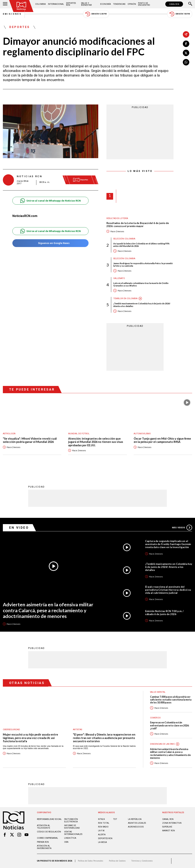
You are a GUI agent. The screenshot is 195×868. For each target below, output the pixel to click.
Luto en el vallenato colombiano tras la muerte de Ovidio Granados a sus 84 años (141, 284)
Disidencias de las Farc (162, 744)
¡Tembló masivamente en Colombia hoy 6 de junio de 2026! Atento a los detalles (142, 305)
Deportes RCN (71, 4)
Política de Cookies (117, 861)
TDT (115, 819)
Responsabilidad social (49, 819)
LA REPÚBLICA (135, 819)
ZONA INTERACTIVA (172, 823)
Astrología (9, 434)
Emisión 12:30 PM (96, 14)
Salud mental (158, 692)
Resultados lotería (117, 218)
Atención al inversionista (44, 847)
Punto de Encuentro (144, 4)
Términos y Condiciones (142, 861)
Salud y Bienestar (86, 4)
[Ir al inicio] (21, 6)
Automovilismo (142, 434)
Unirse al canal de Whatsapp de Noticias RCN (50, 201)
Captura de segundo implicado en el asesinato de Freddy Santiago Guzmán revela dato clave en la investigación (168, 544)
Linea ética (70, 838)
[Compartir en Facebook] (186, 44)
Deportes (20, 27)
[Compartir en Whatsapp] (186, 62)
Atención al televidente (44, 827)
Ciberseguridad (11, 730)
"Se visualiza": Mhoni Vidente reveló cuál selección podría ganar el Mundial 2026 (30, 440)
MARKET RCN (169, 831)
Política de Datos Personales (91, 861)
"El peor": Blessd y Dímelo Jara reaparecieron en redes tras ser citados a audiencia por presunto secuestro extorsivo (104, 738)
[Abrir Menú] (5, 4)
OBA (66, 842)
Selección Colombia (124, 239)
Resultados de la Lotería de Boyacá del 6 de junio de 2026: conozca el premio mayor (138, 225)
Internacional (56, 4)
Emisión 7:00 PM (180, 14)
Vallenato (119, 278)
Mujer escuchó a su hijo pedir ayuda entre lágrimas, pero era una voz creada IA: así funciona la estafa (30, 738)
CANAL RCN (174, 4)
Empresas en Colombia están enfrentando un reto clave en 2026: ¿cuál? (170, 725)
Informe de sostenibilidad (72, 827)
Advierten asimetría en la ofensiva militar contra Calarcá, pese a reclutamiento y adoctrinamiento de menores (48, 610)
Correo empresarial (48, 838)
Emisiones (12, 14)
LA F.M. (101, 831)
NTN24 (101, 819)
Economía (105, 4)
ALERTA (102, 835)
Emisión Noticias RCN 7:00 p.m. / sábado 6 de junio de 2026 (164, 613)
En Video (19, 528)
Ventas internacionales (73, 833)
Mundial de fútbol (79, 434)
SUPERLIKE (167, 827)
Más (182, 528)
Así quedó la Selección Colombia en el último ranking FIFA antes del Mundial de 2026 (141, 245)
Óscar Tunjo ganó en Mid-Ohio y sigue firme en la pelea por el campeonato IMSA (162, 440)
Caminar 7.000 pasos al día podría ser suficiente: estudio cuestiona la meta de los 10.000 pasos (171, 700)
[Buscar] (190, 4)
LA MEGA (102, 842)
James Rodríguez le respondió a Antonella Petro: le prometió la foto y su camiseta (143, 265)
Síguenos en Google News (50, 243)
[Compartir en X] (186, 53)
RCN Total (104, 823)
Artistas (78, 730)
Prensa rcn (43, 842)
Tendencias (119, 4)
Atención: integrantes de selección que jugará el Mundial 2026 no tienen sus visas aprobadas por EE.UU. (96, 442)
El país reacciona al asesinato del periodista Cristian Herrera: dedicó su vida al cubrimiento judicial (168, 590)
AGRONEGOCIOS (136, 827)
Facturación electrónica (71, 820)
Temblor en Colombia (125, 298)
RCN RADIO (103, 827)
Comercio (155, 718)
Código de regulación (49, 832)
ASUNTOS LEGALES (137, 823)
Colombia (40, 4)
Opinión (132, 4)
